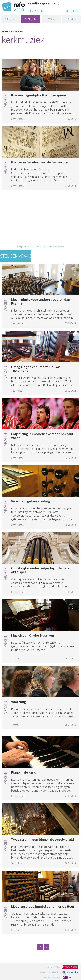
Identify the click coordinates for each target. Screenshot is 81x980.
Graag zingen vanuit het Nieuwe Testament (35, 369)
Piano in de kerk (23, 772)
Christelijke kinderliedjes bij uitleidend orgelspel (41, 570)
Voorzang (18, 702)
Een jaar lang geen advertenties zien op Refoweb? (41, 247)
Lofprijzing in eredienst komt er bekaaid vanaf (42, 436)
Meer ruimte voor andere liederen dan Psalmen (41, 301)
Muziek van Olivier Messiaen (32, 635)
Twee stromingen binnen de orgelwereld (42, 839)
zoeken (38, 11)
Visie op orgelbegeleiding (31, 501)
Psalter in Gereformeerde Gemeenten (40, 162)
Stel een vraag (16, 256)
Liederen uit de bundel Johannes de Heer (43, 906)
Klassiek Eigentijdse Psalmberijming (39, 95)
